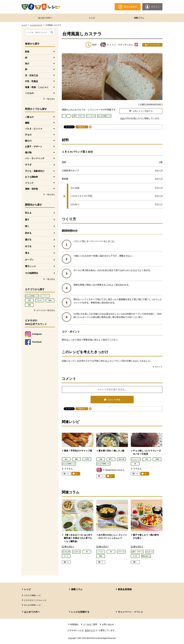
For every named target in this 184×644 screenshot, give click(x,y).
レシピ (92, 18)
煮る (27, 253)
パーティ (45, 296)
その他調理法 (31, 273)
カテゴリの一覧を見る (46, 310)
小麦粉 (157, 459)
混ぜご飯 (121, 459)
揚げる (28, 240)
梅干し (111, 459)
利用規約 (74, 624)
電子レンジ (30, 266)
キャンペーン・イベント (131, 612)
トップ (24, 25)
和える (28, 213)
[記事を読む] (68, 547)
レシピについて (36, 25)
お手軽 (87, 459)
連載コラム (139, 18)
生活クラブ (91, 630)
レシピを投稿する (80, 612)
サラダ (28, 165)
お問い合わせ (108, 624)
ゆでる (28, 246)
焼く (27, 226)
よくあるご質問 (90, 624)
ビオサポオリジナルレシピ (35, 600)
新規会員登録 (125, 589)
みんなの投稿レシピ (32, 296)
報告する (159, 367)
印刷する (82, 127)
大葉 (101, 459)
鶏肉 (76, 459)
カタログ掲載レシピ (32, 595)
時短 (29, 305)
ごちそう (40, 300)
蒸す (27, 220)
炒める (28, 233)
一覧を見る (50, 99)
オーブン (29, 260)
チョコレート (136, 459)
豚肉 (50, 300)
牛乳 (29, 300)
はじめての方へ (45, 18)
